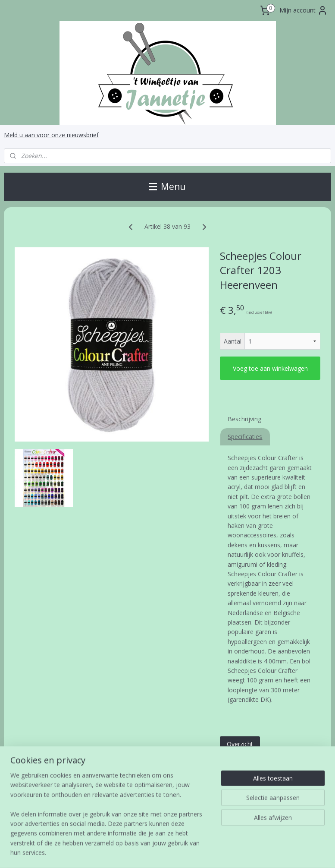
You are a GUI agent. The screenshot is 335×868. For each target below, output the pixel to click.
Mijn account (304, 10)
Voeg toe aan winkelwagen (270, 368)
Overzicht (240, 744)
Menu (167, 186)
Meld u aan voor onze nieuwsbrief (51, 135)
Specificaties (245, 437)
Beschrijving (244, 419)
